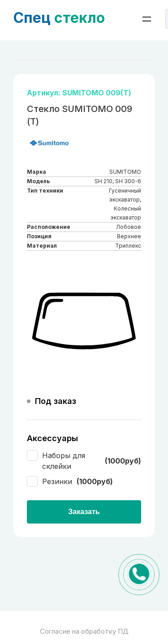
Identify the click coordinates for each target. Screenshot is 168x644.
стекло (59, 18)
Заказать (84, 512)
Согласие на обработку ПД (84, 631)
